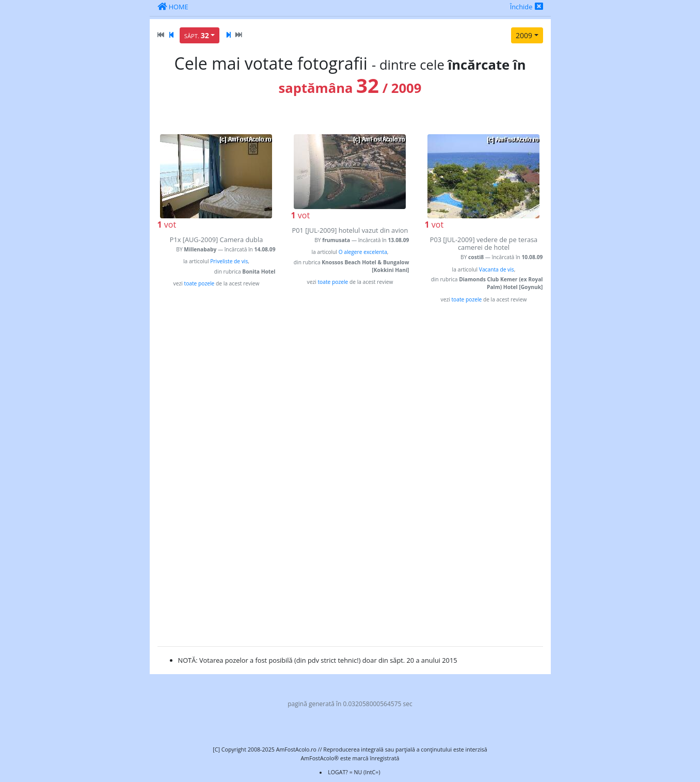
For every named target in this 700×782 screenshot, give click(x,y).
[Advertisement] (217, 483)
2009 (524, 35)
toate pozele (199, 283)
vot (167, 225)
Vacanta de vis (497, 269)
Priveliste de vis (229, 261)
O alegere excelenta (363, 252)
